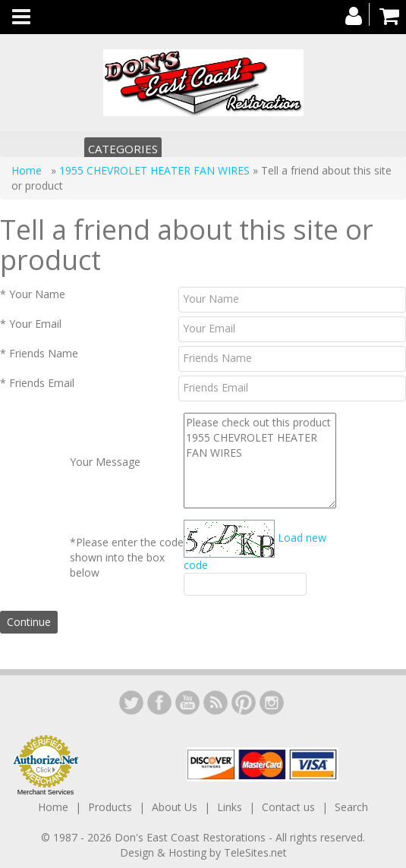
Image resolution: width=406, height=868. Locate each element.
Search (351, 807)
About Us (175, 807)
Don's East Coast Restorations (192, 837)
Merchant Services (46, 792)
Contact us (288, 807)
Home (28, 170)
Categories (123, 149)
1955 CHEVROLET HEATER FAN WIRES (154, 170)
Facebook (159, 703)
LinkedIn (131, 703)
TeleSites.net (255, 852)
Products (110, 807)
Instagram (272, 703)
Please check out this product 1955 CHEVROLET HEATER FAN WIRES (260, 461)
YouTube (187, 703)
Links (230, 807)
